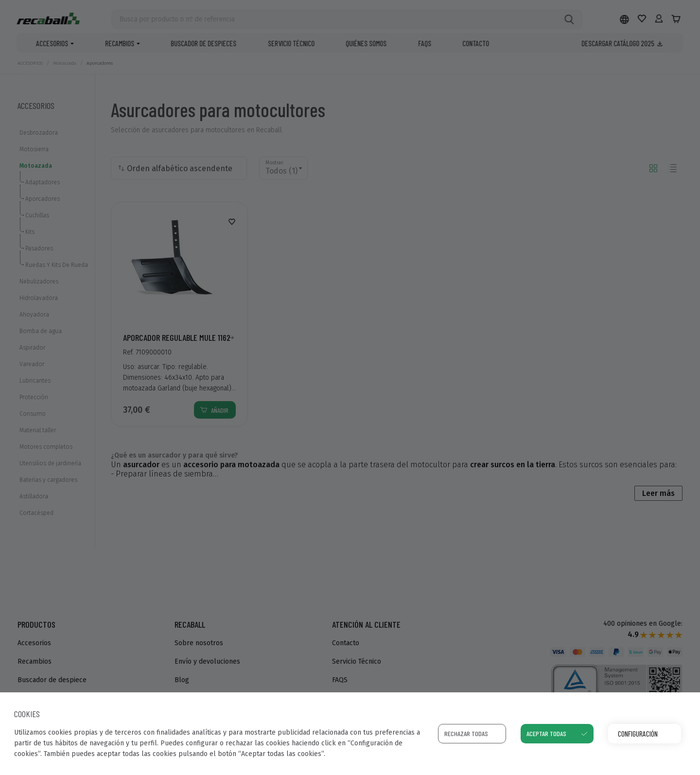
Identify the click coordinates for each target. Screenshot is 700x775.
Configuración (638, 733)
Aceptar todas (546, 733)
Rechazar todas (466, 733)
